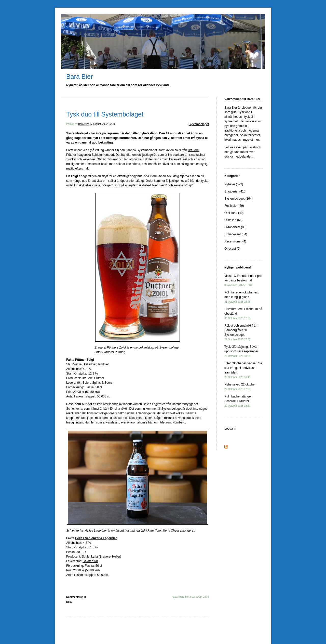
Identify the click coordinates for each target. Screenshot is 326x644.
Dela (69, 602)
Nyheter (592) (234, 184)
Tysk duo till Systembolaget (105, 114)
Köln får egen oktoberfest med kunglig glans (241, 297)
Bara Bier (79, 76)
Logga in (230, 429)
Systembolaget (199, 124)
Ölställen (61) (233, 220)
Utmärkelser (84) (236, 234)
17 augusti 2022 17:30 (102, 124)
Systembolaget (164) (239, 199)
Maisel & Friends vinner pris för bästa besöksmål (243, 280)
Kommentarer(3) (76, 597)
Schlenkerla (74, 409)
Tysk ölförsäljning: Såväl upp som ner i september (241, 351)
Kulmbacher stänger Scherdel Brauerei (238, 401)
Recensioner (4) (235, 241)
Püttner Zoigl (85, 360)
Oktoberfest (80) (235, 227)
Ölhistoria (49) (234, 213)
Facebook (254, 147)
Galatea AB (90, 561)
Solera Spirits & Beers (97, 383)
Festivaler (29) (234, 206)
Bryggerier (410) (235, 191)
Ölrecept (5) (232, 249)
